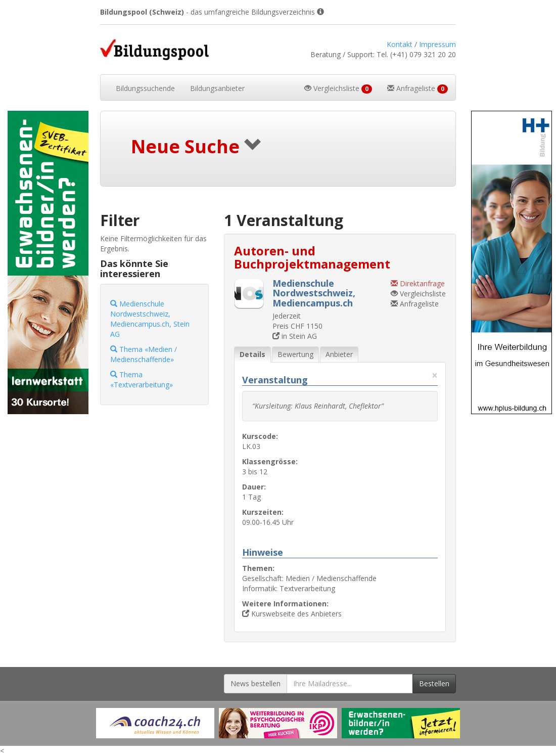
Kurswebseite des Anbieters (292, 614)
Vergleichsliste (418, 294)
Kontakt (400, 44)
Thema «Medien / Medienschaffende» (144, 354)
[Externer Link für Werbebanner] (155, 723)
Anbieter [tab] (339, 354)
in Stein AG (295, 336)
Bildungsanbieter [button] (217, 88)
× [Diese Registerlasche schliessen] (435, 375)
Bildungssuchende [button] (145, 88)
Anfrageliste (415, 304)
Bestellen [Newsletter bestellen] (434, 683)
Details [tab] (252, 354)
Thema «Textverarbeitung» (142, 380)
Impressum (437, 44)
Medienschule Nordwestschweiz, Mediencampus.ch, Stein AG (150, 319)
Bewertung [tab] (295, 354)
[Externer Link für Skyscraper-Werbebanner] (46, 262)
